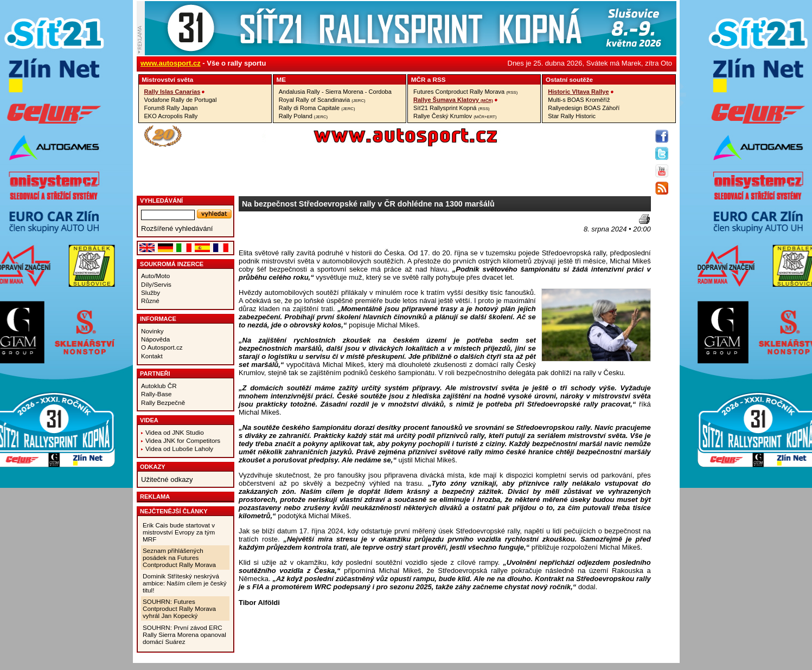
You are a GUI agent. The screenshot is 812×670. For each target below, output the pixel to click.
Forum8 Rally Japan (171, 108)
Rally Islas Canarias (172, 92)
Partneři (155, 373)
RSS (439, 79)
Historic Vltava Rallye (578, 92)
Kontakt (152, 356)
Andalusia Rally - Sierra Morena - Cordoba (335, 92)
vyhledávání (161, 201)
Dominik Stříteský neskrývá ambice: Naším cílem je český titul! (185, 583)
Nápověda (155, 339)
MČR (418, 79)
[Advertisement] (302, 230)
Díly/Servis (156, 284)
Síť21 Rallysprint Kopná (452, 108)
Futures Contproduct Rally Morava (465, 92)
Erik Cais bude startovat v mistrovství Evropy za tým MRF (179, 532)
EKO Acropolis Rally (171, 116)
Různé (150, 301)
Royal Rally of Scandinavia (322, 100)
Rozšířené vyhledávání (177, 228)
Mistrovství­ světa (167, 79)
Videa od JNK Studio (175, 432)
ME (282, 79)
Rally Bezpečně (163, 402)
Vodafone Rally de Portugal (181, 100)
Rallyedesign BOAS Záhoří (584, 108)
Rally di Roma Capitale (317, 108)
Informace (158, 319)
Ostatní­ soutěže (569, 79)
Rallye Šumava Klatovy (453, 100)
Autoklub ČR (159, 386)
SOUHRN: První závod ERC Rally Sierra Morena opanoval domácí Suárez (184, 634)
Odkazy (153, 467)
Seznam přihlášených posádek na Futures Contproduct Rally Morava (179, 558)
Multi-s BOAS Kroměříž (579, 100)
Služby (151, 292)
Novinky (152, 331)
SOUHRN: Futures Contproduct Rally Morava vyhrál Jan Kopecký (179, 608)
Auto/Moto (155, 276)
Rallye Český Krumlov (455, 116)
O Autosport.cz (162, 347)
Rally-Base (156, 394)
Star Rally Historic (572, 116)
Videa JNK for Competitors (183, 440)
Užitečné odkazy (167, 479)
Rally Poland (303, 116)
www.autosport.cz (171, 63)
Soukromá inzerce (172, 264)
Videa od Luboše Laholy (179, 449)
